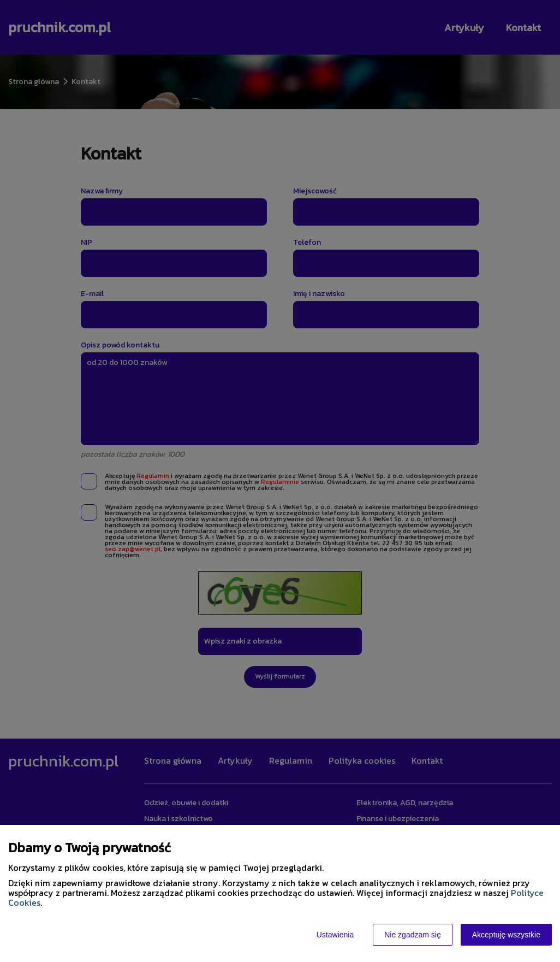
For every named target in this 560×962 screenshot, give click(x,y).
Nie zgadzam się (413, 935)
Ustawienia (335, 935)
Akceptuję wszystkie (506, 935)
